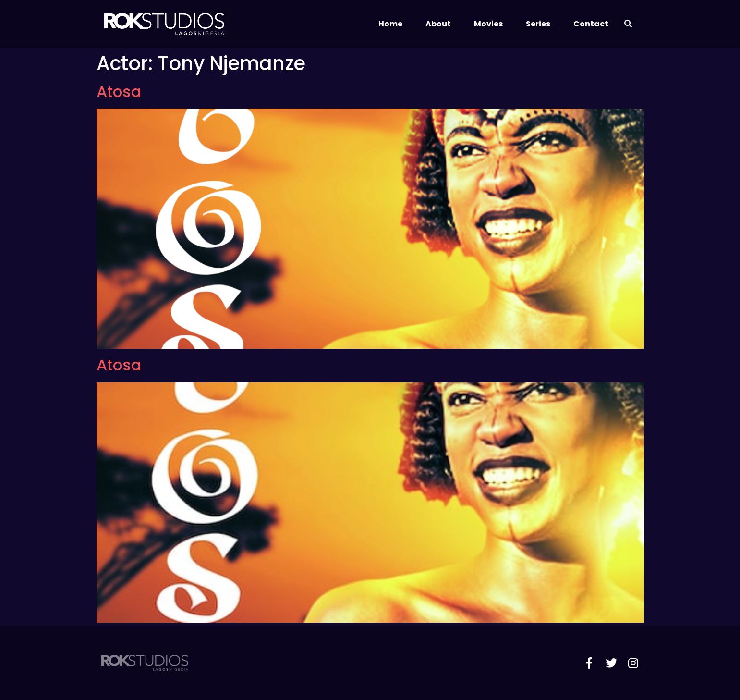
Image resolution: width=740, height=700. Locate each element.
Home (390, 24)
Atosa (119, 92)
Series (538, 24)
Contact (591, 24)
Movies (488, 24)
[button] (628, 24)
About (438, 24)
